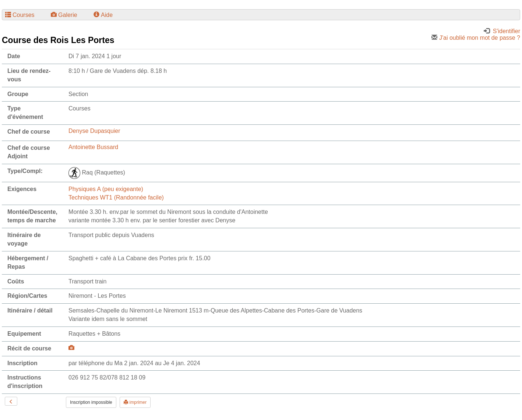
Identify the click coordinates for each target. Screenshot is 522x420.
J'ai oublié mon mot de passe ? (476, 38)
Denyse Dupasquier (94, 131)
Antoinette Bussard (93, 147)
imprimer (135, 402)
